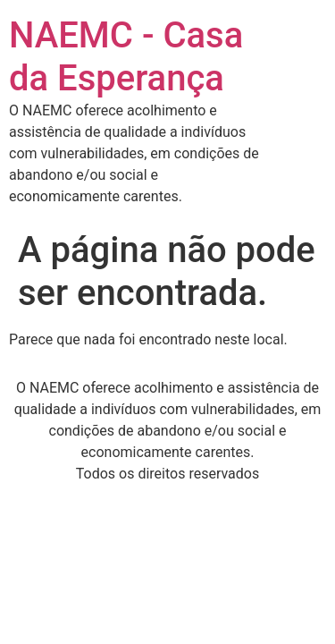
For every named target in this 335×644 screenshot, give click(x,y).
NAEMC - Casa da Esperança (126, 57)
